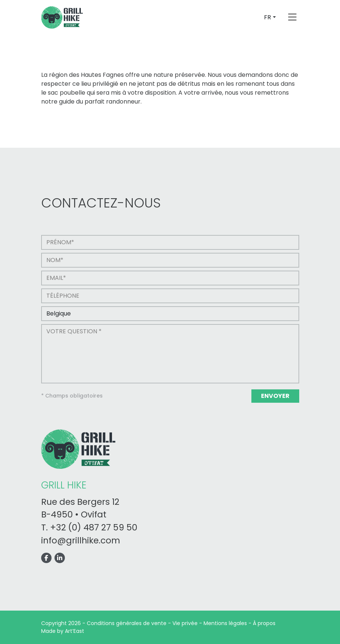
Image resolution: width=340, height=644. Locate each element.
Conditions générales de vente (127, 623)
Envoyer (275, 396)
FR (268, 17)
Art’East (75, 631)
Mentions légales (225, 623)
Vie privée (185, 623)
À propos (264, 623)
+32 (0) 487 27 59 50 (94, 527)
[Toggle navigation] (292, 17)
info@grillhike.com (81, 540)
